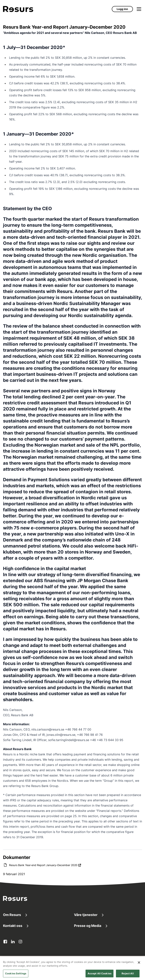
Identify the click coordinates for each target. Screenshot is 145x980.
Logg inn (122, 9)
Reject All (128, 975)
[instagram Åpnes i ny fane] (20, 942)
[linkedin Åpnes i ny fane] (13, 942)
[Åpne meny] (139, 9)
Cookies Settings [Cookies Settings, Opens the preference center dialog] (16, 975)
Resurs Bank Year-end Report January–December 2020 (45, 865)
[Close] (139, 965)
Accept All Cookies (99, 975)
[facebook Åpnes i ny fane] (5, 942)
